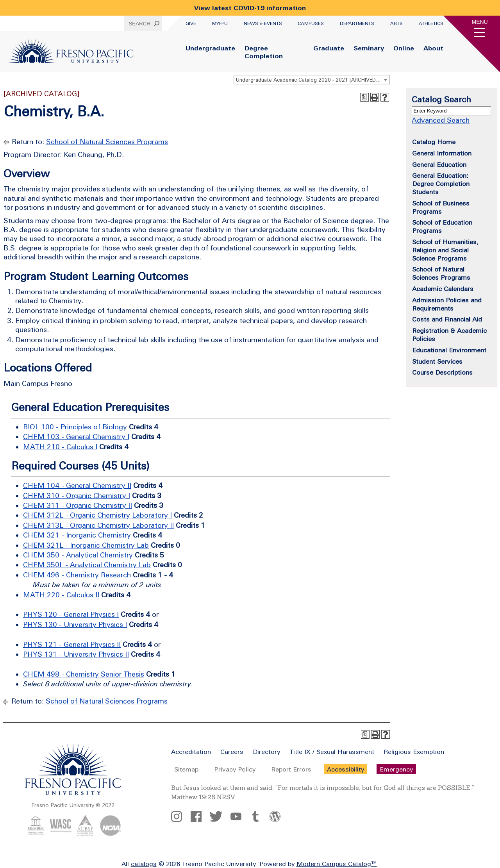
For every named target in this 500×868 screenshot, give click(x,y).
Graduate (329, 48)
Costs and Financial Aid (447, 319)
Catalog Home (434, 142)
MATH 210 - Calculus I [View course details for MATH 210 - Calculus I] (60, 447)
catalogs (144, 864)
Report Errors (291, 769)
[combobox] (312, 80)
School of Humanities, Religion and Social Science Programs (445, 250)
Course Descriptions (442, 372)
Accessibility (346, 769)
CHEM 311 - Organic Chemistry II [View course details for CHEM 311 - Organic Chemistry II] (78, 505)
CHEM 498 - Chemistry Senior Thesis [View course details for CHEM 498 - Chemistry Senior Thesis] (84, 674)
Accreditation (191, 752)
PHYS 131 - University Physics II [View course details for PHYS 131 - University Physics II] (76, 654)
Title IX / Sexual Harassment (332, 752)
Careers (232, 752)
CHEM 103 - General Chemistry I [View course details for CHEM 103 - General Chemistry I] (76, 437)
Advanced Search (441, 120)
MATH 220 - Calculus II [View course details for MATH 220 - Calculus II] (61, 595)
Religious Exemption (414, 752)
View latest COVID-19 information (250, 8)
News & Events (263, 23)
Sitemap (186, 769)
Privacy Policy (235, 769)
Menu (480, 22)
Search (139, 24)
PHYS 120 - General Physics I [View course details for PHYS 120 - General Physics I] (71, 614)
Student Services (437, 361)
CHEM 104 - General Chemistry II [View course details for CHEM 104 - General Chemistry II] (77, 485)
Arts (396, 23)
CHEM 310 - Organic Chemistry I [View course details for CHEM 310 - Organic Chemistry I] (77, 496)
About (433, 48)
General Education (439, 164)
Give (191, 23)
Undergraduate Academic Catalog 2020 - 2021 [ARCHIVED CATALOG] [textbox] (313, 80)
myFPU (220, 23)
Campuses (311, 23)
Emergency (396, 769)
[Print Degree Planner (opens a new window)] (364, 97)
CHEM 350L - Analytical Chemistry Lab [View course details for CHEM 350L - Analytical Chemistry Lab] (87, 565)
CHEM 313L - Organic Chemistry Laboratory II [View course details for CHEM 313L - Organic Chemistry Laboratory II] (98, 525)
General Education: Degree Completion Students (441, 184)
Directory (266, 752)
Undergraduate (210, 48)
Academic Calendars (443, 289)
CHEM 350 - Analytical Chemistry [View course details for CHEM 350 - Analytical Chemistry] (78, 555)
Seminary (369, 48)
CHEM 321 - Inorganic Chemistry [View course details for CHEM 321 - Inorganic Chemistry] (77, 535)
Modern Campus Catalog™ (337, 864)
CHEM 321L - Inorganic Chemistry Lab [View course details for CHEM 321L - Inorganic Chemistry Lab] (86, 545)
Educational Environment (449, 350)
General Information (442, 153)
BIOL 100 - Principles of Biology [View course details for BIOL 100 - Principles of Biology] (75, 427)
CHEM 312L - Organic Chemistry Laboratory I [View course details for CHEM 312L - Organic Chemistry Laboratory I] (97, 515)
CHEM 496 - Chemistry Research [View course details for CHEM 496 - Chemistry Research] (77, 575)
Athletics (431, 23)
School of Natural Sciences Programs (107, 142)
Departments (357, 23)
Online (404, 48)
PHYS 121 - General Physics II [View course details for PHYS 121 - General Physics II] (72, 644)
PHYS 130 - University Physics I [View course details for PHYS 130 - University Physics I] (75, 624)
